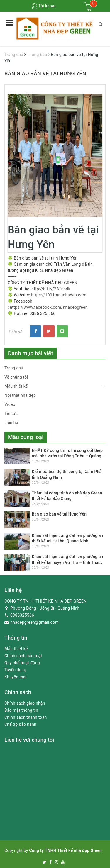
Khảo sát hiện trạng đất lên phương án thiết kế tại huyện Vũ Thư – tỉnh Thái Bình (67, 562)
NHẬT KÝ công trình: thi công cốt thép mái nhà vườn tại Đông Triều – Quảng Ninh (67, 456)
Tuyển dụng (15, 670)
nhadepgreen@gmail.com (32, 622)
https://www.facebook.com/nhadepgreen (49, 307)
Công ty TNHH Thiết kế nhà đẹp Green (65, 850)
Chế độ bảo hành (20, 724)
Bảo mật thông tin (21, 710)
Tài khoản (44, 6)
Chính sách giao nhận (25, 703)
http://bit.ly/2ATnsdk (51, 289)
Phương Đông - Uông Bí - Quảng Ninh (42, 608)
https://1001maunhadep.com (59, 295)
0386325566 (19, 615)
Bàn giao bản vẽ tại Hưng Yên (59, 514)
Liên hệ (11, 423)
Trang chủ (14, 368)
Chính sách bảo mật (23, 656)
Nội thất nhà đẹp (20, 395)
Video (10, 404)
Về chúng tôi (16, 377)
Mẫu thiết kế (16, 386)
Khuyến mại (15, 677)
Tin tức (11, 413)
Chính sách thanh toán (26, 717)
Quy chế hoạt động (22, 663)
